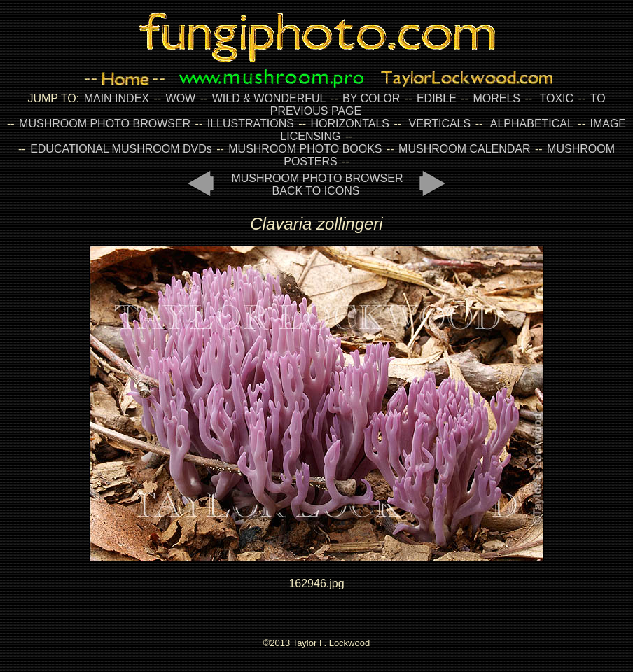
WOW (181, 98)
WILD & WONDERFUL (269, 98)
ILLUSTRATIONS (251, 124)
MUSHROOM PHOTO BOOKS (305, 149)
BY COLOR (371, 98)
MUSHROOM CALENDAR (464, 149)
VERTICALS (440, 124)
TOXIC (557, 98)
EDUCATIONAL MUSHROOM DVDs (121, 149)
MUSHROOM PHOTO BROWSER (105, 124)
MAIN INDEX (117, 98)
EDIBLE (437, 98)
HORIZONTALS (350, 124)
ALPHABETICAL (532, 124)
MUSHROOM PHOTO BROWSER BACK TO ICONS (317, 184)
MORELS (496, 98)
